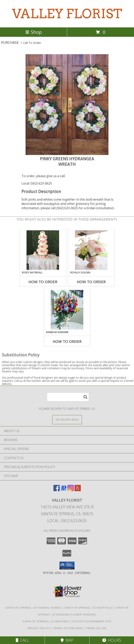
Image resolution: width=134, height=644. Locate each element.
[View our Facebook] (57, 490)
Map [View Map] (67, 640)
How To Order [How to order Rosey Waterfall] (43, 282)
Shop (34, 32)
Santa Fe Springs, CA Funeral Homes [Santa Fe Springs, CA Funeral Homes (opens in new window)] (33, 608)
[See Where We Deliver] (67, 419)
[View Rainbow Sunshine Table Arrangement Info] (67, 310)
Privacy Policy (39, 628)
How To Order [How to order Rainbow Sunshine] (67, 341)
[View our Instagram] (71, 490)
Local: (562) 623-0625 (37, 183)
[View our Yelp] (78, 490)
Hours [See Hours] (112, 640)
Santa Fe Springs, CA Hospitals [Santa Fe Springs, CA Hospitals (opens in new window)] (88, 608)
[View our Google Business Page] (64, 490)
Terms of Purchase (68, 628)
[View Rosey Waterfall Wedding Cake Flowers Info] (43, 250)
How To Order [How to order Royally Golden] (91, 282)
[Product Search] (68, 397)
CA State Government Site (91, 621)
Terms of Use (96, 628)
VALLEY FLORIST (67, 14)
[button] (67, 566)
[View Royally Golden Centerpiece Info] (91, 250)
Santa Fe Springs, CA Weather (45, 621)
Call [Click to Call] (22, 640)
